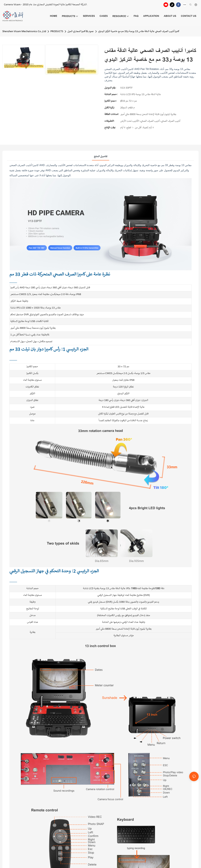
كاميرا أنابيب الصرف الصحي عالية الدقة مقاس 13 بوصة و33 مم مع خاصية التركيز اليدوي (139, 31)
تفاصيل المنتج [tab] (101, 157)
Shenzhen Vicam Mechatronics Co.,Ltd (24, 31)
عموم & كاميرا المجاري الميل (81, 31)
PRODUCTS (57, 31)
